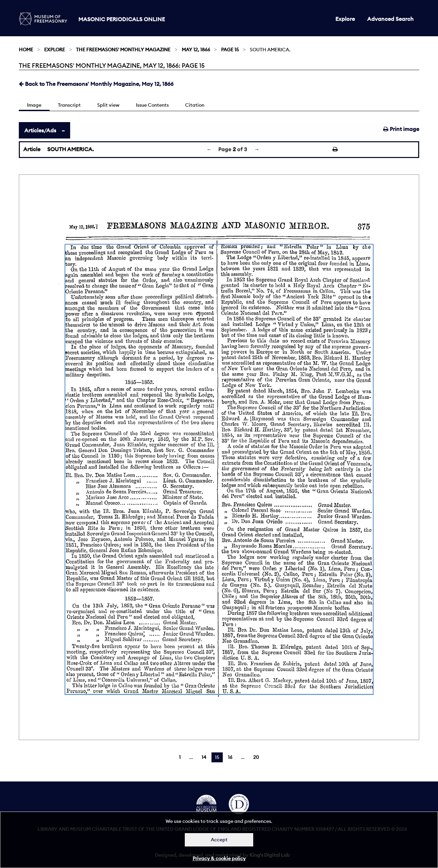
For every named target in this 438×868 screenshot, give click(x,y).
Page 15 (230, 50)
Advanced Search (390, 19)
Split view (108, 105)
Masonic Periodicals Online (122, 19)
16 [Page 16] (230, 757)
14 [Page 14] (204, 757)
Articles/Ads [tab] (40, 130)
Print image (401, 129)
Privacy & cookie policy (219, 858)
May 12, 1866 (196, 50)
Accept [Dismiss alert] (219, 840)
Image (34, 105)
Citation (195, 105)
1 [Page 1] (180, 757)
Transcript (69, 105)
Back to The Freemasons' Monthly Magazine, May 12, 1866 (96, 84)
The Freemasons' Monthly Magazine (123, 50)
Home (26, 50)
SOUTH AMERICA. (70, 149)
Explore (345, 19)
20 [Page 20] (256, 757)
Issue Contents (152, 105)
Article (32, 149)
